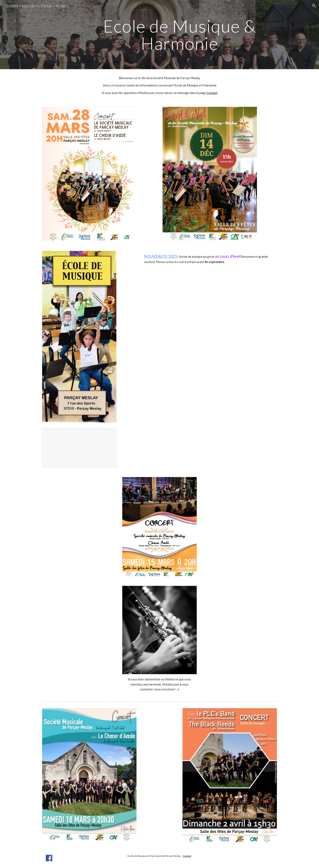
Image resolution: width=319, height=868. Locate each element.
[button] (314, 6)
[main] (180, 35)
